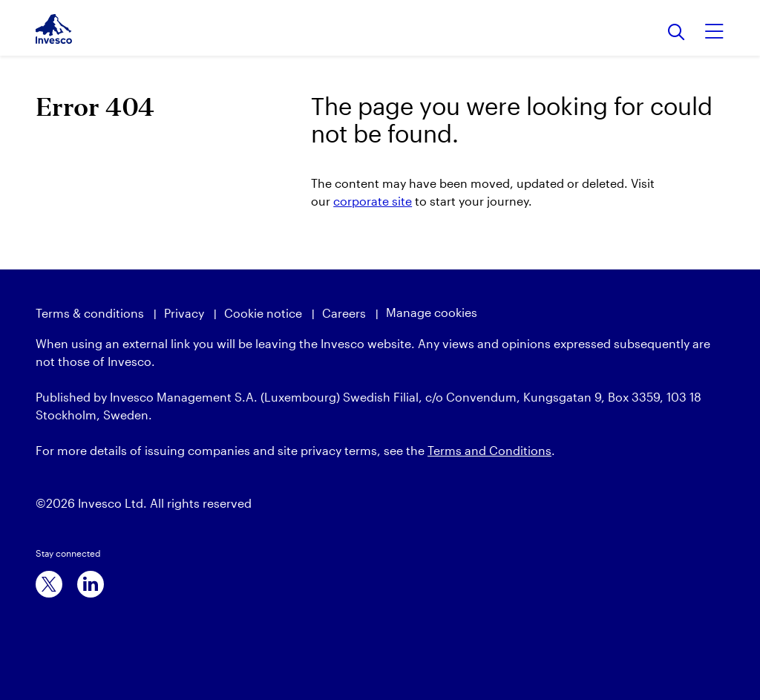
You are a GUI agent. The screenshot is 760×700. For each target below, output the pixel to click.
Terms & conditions (90, 313)
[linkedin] (91, 584)
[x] (49, 584)
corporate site (373, 201)
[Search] (677, 33)
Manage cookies (432, 312)
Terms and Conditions (489, 450)
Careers (344, 313)
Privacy (184, 313)
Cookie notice (263, 313)
